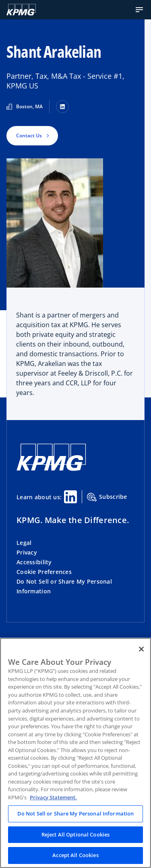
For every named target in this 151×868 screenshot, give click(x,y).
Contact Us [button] (29, 136)
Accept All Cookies (75, 855)
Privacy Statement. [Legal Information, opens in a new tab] (53, 797)
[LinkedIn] (62, 107)
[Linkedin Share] (70, 497)
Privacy (27, 552)
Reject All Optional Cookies (76, 834)
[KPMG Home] (21, 10)
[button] (139, 10)
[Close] (141, 649)
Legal (24, 543)
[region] (75, 753)
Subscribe (107, 497)
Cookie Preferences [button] (44, 572)
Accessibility (34, 562)
